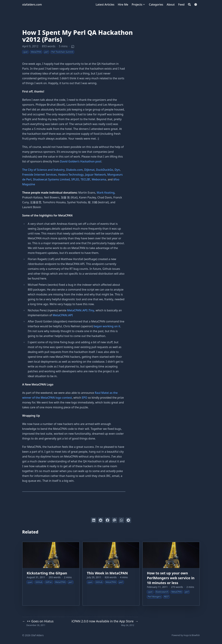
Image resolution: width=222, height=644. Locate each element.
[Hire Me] (123, 5)
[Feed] (181, 5)
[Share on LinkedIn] (94, 520)
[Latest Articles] (105, 5)
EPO (85, 398)
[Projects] (137, 5)
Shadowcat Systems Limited (51, 179)
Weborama (99, 179)
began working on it (107, 326)
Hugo (186, 635)
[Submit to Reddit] (101, 520)
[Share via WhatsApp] (121, 520)
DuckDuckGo (105, 170)
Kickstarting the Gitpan (47, 573)
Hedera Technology (71, 175)
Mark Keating (106, 193)
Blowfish (196, 635)
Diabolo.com (74, 170)
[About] (171, 5)
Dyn (117, 170)
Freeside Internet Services (39, 175)
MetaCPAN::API (63, 315)
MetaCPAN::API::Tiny (81, 310)
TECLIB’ (86, 179)
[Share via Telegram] (128, 520)
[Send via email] (114, 520)
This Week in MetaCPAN (107, 573)
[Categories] (156, 5)
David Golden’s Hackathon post (81, 161)
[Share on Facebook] (108, 520)
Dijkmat (89, 170)
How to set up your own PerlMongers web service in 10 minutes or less (171, 578)
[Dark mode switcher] (196, 5)
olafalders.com (32, 5)
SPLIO (75, 179)
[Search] (189, 5)
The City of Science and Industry (43, 170)
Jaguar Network (95, 175)
